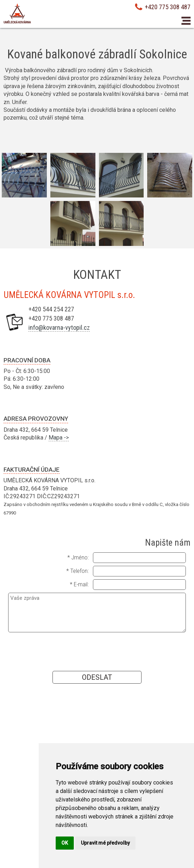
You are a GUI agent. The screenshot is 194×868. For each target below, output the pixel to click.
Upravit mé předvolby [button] (105, 843)
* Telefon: (77, 571)
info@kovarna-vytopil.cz (59, 327)
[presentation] (97, 651)
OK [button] (65, 843)
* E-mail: (79, 584)
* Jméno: (78, 557)
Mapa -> (59, 438)
